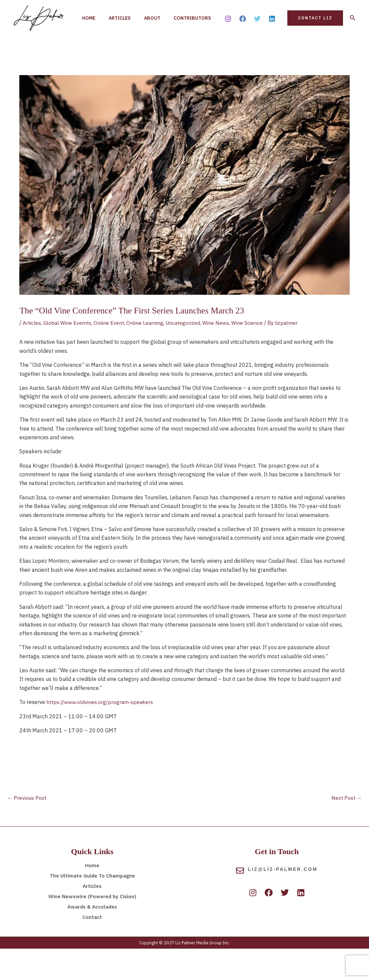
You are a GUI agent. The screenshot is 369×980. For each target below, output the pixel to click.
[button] (315, 33)
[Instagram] (228, 34)
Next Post (346, 829)
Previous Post (27, 829)
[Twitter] (257, 34)
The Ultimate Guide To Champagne (92, 907)
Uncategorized (185, 353)
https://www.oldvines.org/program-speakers (100, 733)
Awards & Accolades (92, 938)
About (159, 17)
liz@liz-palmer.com (283, 900)
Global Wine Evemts (68, 353)
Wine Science (250, 353)
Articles (124, 17)
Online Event (110, 353)
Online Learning (146, 353)
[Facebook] (243, 34)
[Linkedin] (272, 34)
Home (90, 17)
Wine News (218, 353)
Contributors (102, 50)
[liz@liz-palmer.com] (240, 902)
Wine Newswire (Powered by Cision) (92, 928)
